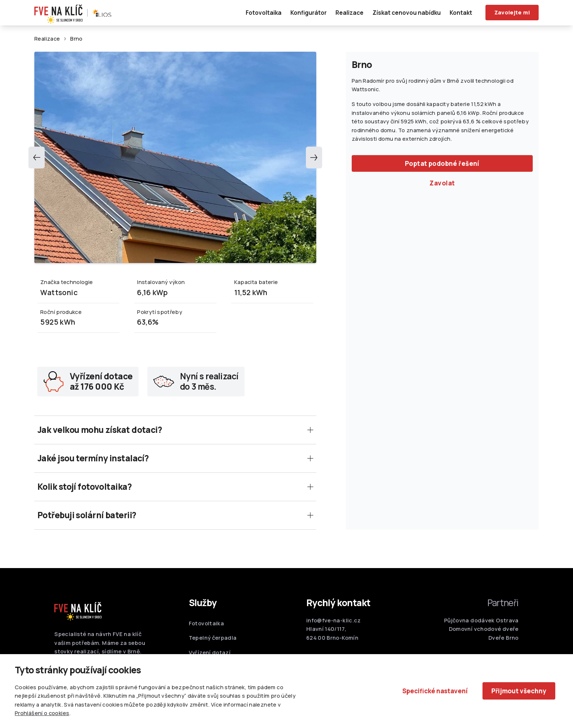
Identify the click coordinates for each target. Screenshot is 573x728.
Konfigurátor (308, 13)
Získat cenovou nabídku (407, 13)
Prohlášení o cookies (42, 713)
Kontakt (461, 13)
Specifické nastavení (435, 691)
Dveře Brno (504, 641)
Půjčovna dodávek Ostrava (481, 623)
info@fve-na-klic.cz (334, 623)
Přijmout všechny (519, 691)
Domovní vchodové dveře (484, 632)
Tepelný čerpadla (213, 641)
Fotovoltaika (264, 13)
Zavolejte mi (512, 12)
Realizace (349, 13)
